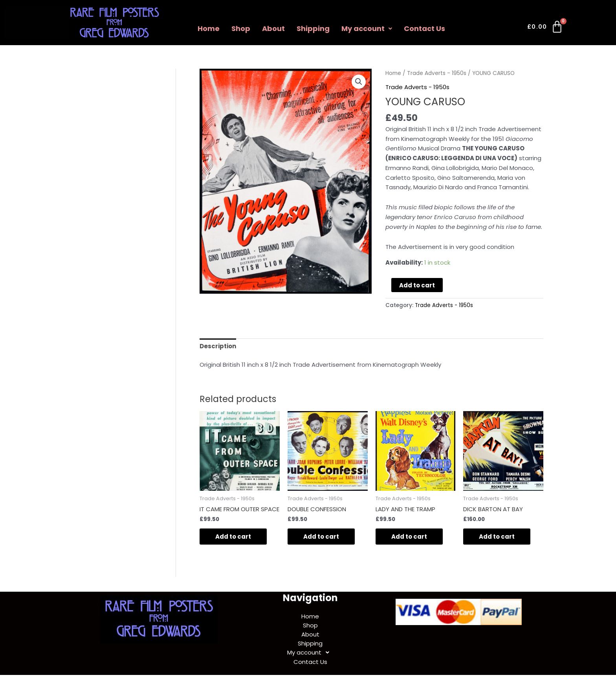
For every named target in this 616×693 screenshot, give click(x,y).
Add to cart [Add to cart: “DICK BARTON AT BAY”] (497, 537)
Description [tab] (218, 346)
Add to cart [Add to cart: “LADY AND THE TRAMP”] (409, 537)
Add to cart (417, 285)
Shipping (313, 28)
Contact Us (424, 28)
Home (209, 28)
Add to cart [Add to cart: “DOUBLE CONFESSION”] (321, 537)
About (273, 28)
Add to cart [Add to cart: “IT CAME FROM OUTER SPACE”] (233, 537)
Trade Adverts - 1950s (437, 73)
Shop (241, 28)
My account (367, 28)
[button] (359, 82)
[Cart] (545, 28)
